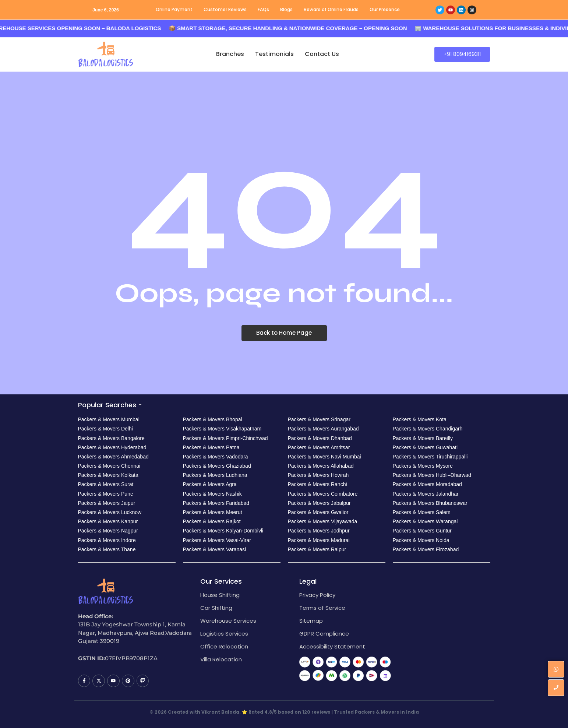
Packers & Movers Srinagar (319, 419)
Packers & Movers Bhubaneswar (430, 503)
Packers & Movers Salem (422, 512)
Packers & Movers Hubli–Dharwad (432, 475)
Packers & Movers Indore (107, 540)
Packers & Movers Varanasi (215, 549)
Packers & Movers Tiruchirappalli (430, 457)
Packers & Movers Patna (211, 447)
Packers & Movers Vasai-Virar (217, 540)
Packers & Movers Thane (107, 549)
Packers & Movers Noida (421, 540)
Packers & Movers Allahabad (321, 466)
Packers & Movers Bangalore (111, 438)
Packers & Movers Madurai (319, 540)
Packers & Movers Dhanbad (320, 438)
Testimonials (274, 54)
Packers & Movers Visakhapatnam (222, 429)
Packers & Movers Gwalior (318, 512)
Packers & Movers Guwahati (425, 447)
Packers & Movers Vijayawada (323, 521)
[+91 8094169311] (462, 54)
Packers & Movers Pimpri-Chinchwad (225, 438)
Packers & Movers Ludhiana (215, 475)
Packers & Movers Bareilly (423, 438)
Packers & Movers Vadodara (216, 457)
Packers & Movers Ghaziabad (217, 466)
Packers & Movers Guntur (422, 531)
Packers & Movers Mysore (423, 466)
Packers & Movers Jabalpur (319, 503)
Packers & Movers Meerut (213, 512)
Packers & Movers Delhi (105, 429)
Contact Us (322, 54)
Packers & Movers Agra (210, 484)
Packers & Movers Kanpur (108, 521)
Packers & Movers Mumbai (109, 419)
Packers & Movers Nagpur (108, 531)
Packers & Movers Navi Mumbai (324, 457)
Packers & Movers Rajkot (212, 521)
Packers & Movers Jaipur (107, 503)
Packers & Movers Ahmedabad (113, 457)
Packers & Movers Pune (106, 494)
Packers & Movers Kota (420, 419)
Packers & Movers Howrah (318, 475)
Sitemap (311, 621)
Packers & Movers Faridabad (216, 503)
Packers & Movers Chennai (109, 466)
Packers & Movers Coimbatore (323, 494)
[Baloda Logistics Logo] (106, 54)
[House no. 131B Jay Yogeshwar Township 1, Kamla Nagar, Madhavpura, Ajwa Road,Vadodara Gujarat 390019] (444, 633)
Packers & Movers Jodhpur (319, 531)
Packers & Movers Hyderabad (112, 447)
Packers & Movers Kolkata (108, 475)
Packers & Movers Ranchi (317, 484)
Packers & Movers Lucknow (110, 512)
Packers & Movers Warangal (425, 521)
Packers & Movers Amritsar (319, 447)
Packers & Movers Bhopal (213, 419)
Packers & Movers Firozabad (426, 549)
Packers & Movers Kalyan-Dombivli (223, 531)
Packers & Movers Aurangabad (323, 429)
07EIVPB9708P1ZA (131, 658)
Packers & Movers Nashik (212, 494)
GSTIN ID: (91, 658)
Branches (230, 54)
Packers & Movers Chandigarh (428, 429)
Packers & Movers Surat (106, 484)
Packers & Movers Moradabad (427, 484)
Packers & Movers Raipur (317, 549)
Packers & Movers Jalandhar (426, 494)
